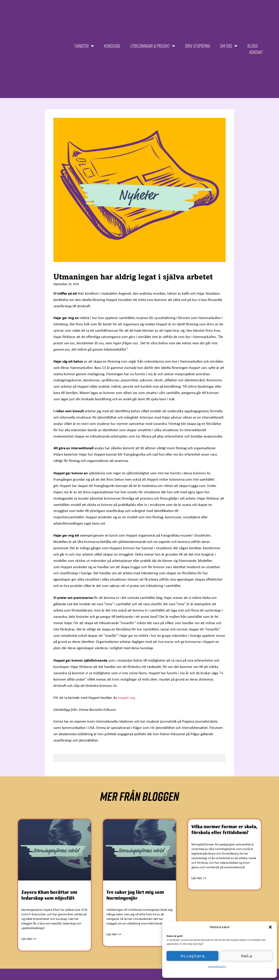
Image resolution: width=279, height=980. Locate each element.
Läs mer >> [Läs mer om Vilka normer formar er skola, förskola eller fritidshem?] (199, 878)
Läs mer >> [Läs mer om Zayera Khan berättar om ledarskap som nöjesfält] (29, 939)
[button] (270, 927)
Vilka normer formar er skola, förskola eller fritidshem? (224, 830)
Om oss (229, 46)
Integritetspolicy (217, 966)
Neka (247, 956)
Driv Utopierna (198, 46)
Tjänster (84, 46)
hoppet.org (126, 698)
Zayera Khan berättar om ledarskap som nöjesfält (49, 895)
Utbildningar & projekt (153, 46)
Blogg (253, 46)
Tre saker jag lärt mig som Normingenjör (135, 895)
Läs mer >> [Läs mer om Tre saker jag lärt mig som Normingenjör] (114, 934)
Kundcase (112, 46)
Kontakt (256, 52)
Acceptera (193, 956)
